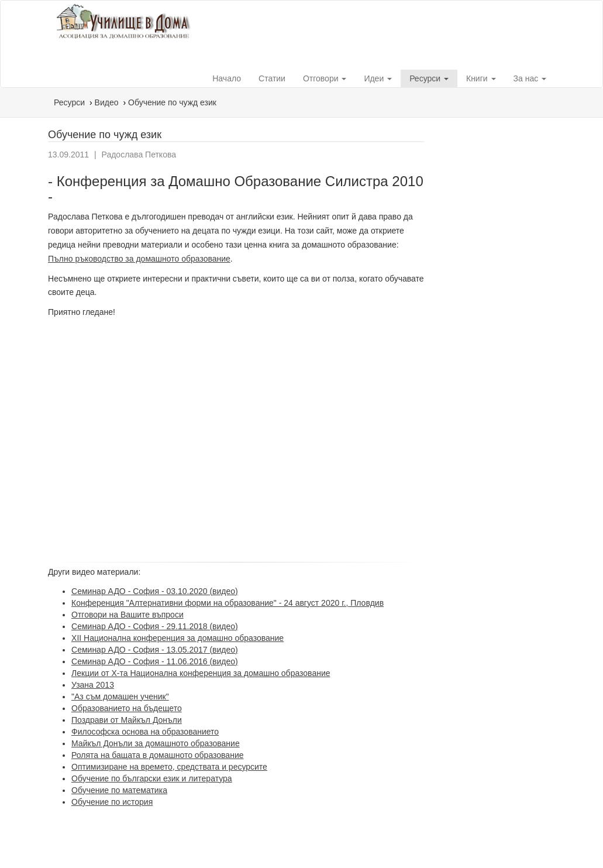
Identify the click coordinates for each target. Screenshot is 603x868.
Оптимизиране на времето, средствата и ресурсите (169, 767)
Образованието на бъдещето (127, 708)
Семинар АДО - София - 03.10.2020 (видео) (155, 591)
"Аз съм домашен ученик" (120, 697)
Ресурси (429, 78)
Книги (481, 78)
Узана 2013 (93, 685)
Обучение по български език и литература (152, 778)
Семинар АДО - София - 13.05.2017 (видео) (155, 650)
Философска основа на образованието (145, 732)
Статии (272, 78)
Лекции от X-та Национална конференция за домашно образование (201, 673)
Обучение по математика (119, 790)
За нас (530, 78)
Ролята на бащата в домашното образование (157, 755)
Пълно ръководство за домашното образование (139, 259)
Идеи (378, 78)
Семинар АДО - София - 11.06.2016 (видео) (155, 661)
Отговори (325, 78)
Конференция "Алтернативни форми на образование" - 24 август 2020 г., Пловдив (228, 603)
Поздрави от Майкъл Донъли (127, 720)
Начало (227, 78)
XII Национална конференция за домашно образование (178, 638)
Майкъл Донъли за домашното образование (156, 743)
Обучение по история (112, 802)
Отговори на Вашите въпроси (128, 615)
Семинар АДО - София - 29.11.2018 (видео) (155, 626)
